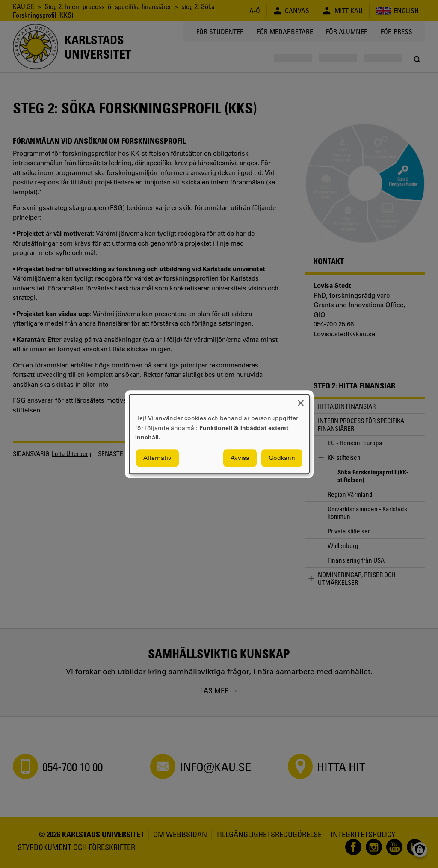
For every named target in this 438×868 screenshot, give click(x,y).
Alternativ (157, 458)
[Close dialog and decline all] (301, 400)
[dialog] (219, 434)
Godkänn (282, 458)
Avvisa (240, 458)
